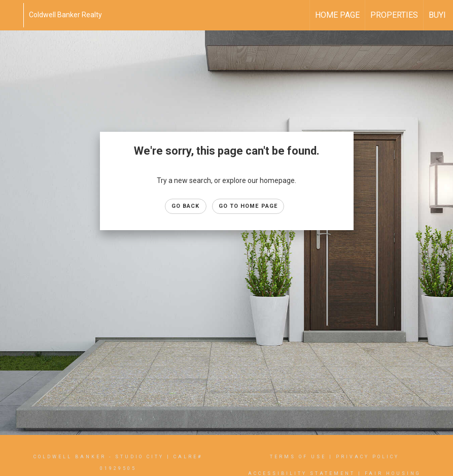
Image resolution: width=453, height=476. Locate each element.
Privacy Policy (368, 457)
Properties (394, 15)
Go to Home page (248, 206)
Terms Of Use (298, 457)
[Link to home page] (13, 15)
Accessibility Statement (302, 473)
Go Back (186, 206)
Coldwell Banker (70, 457)
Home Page (337, 15)
